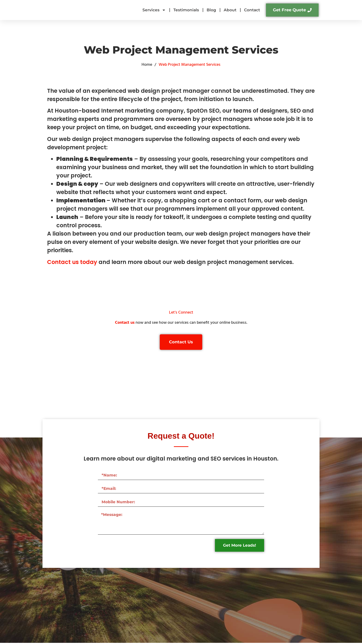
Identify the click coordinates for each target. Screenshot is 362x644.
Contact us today (73, 262)
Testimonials (186, 10)
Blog (211, 10)
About (230, 10)
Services (154, 10)
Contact (252, 10)
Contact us (125, 323)
